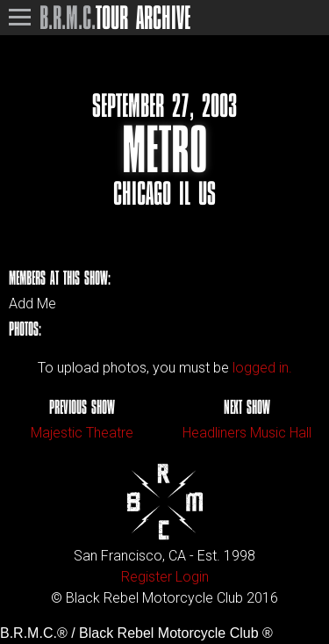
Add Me (32, 304)
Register (147, 577)
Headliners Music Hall (247, 433)
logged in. (262, 368)
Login (192, 577)
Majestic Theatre (82, 433)
